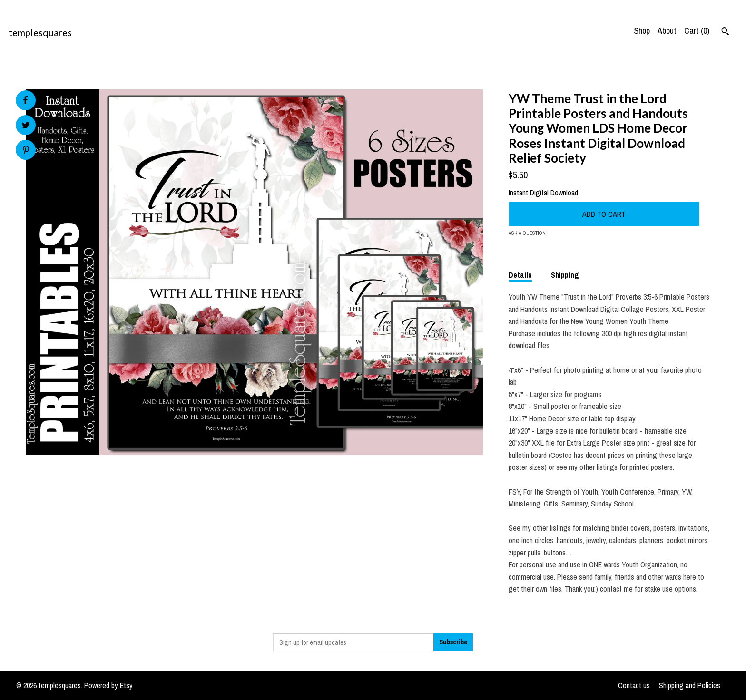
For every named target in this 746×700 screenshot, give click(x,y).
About (667, 31)
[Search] (725, 32)
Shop (642, 31)
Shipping (565, 275)
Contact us (634, 685)
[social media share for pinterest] (26, 151)
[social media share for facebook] (25, 100)
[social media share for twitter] (26, 126)
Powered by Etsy (108, 685)
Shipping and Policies (690, 685)
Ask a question (527, 233)
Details (520, 275)
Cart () (697, 31)
